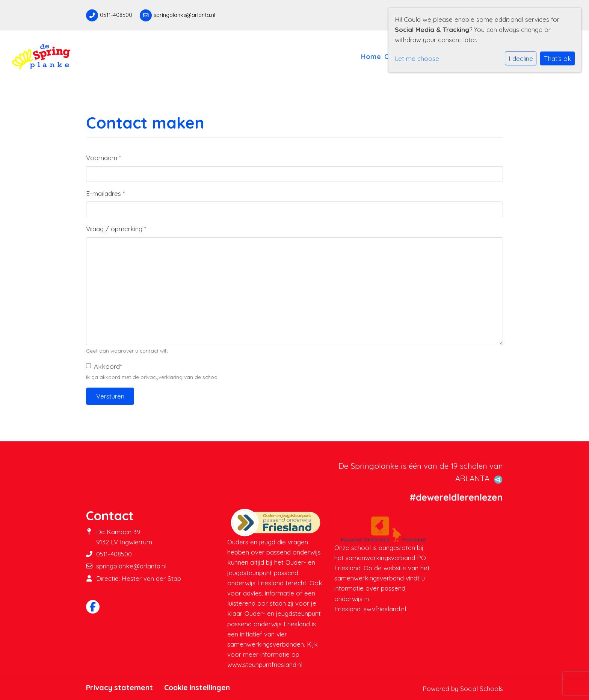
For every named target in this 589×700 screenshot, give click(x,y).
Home (371, 56)
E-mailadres (105, 193)
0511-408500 (116, 15)
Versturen (110, 396)
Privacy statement (119, 688)
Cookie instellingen (197, 688)
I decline (521, 58)
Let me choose (417, 58)
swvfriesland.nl (385, 609)
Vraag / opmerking (116, 229)
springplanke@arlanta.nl (184, 15)
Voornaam (103, 158)
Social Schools (482, 689)
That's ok (558, 58)
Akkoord (108, 366)
